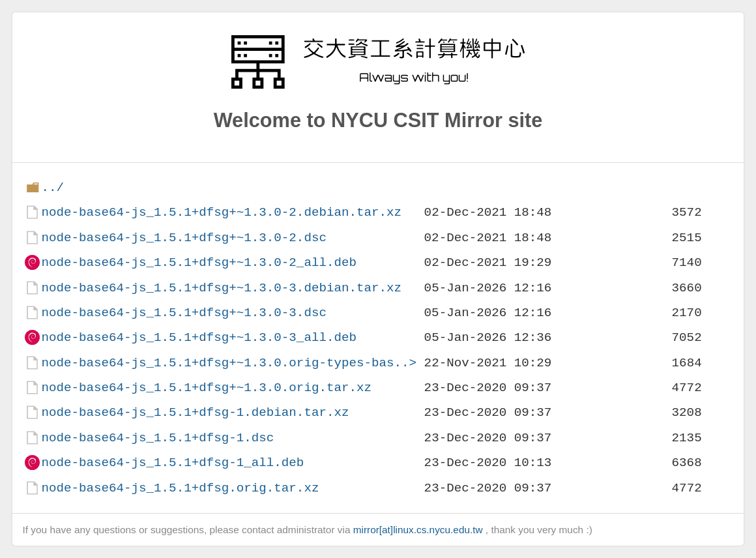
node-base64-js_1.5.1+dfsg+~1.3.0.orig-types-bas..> (229, 363)
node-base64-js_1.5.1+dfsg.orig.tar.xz (180, 488)
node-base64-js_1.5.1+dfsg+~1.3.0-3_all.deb (199, 337)
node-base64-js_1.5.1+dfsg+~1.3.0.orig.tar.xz (206, 388)
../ (52, 187)
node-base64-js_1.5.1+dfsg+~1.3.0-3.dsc (183, 313)
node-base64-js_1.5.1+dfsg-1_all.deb (172, 463)
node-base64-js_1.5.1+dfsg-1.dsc (157, 438)
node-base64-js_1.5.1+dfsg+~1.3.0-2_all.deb (199, 262)
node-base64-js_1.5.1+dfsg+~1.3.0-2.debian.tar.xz (221, 212)
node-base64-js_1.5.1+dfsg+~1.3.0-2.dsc (183, 238)
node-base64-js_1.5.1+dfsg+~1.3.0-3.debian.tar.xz (221, 288)
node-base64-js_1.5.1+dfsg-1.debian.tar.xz (195, 412)
